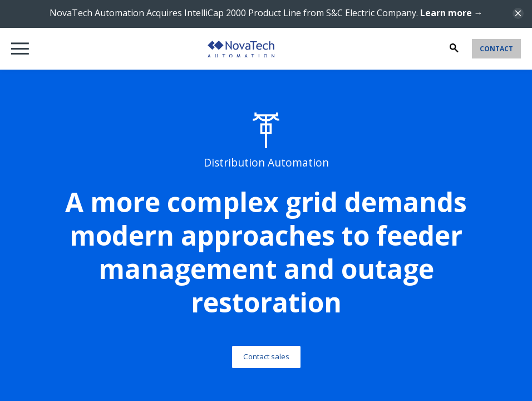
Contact (496, 49)
